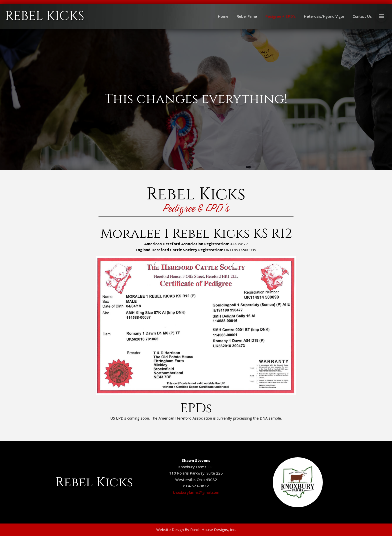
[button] (381, 16)
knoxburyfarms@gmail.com (196, 492)
